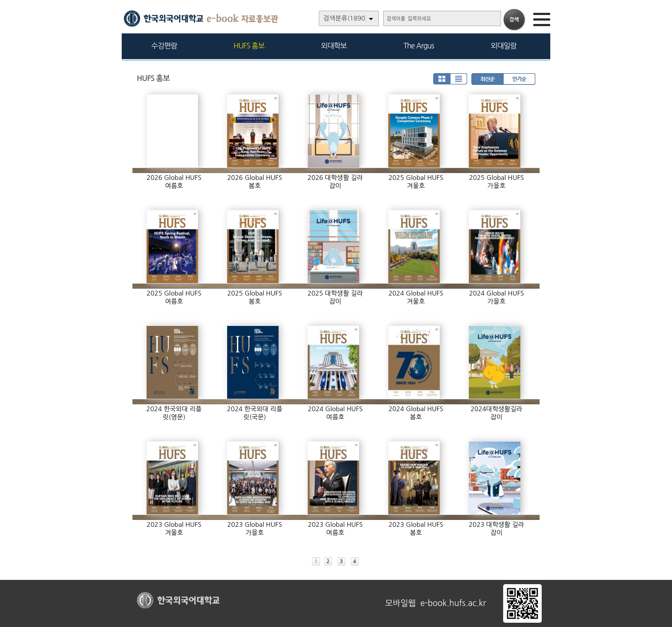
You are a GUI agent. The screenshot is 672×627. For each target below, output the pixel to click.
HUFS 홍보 (249, 46)
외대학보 (334, 46)
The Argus (419, 46)
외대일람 (504, 46)
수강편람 (164, 46)
